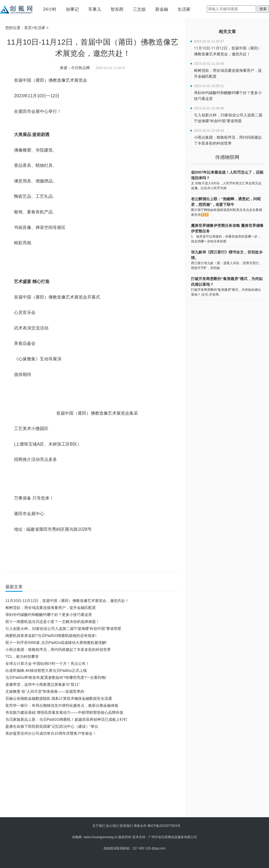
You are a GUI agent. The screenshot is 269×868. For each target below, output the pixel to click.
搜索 (263, 9)
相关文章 (227, 32)
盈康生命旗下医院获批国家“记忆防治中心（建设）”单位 (52, 726)
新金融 (162, 9)
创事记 (72, 9)
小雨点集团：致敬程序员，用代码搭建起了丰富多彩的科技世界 (58, 650)
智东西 (117, 9)
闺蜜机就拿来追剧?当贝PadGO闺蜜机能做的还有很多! (51, 636)
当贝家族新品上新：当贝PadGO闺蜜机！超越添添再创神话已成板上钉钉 (66, 719)
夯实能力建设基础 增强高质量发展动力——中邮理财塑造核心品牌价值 (64, 712)
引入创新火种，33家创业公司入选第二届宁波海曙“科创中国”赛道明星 (63, 629)
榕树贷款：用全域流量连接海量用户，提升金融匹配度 (51, 608)
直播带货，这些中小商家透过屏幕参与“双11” (43, 684)
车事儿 (95, 9)
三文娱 (139, 9)
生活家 (184, 9)
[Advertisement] (90, 777)
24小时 (50, 9)
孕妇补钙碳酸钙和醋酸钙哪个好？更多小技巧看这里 (49, 615)
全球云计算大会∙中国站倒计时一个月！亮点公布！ (47, 663)
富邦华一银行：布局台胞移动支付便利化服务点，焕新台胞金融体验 (62, 705)
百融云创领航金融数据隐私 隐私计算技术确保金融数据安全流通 (59, 698)
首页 (28, 28)
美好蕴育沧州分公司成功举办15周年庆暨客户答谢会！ (51, 733)
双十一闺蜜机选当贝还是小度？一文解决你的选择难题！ (52, 622)
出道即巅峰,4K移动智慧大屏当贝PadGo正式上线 (46, 670)
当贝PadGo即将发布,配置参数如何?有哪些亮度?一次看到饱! (56, 677)
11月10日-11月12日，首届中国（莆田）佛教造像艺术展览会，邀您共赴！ (67, 601)
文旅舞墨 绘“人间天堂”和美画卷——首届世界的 (45, 691)
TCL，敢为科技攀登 (22, 657)
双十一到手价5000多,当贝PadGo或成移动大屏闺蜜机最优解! (56, 643)
